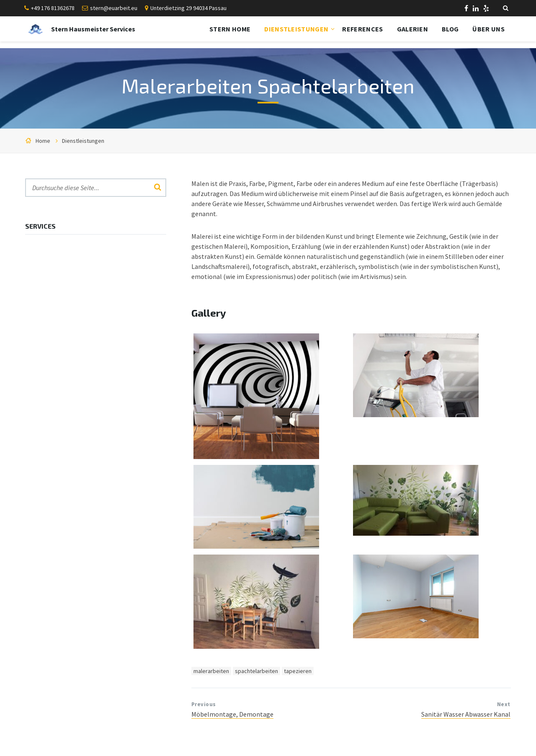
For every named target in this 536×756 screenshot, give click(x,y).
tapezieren (298, 671)
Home (43, 141)
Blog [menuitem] (450, 29)
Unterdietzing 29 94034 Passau (188, 8)
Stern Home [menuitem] (230, 29)
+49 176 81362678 (53, 8)
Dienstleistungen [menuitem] (296, 29)
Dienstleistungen (83, 141)
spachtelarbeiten (256, 671)
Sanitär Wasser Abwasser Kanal (466, 714)
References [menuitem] (362, 29)
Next (504, 704)
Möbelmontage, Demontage (232, 714)
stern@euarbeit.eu (114, 8)
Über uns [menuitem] (488, 29)
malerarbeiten (211, 671)
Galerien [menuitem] (413, 29)
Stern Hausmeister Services (93, 29)
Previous (204, 704)
